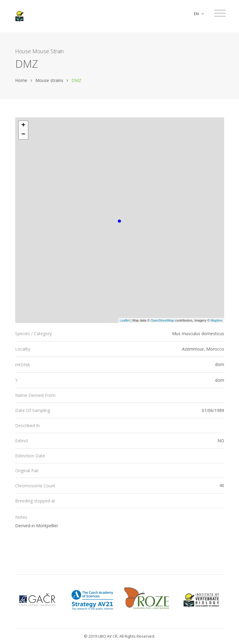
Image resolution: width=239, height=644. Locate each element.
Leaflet (125, 320)
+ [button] (23, 126)
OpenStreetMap (162, 320)
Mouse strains (49, 80)
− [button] (23, 135)
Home (21, 80)
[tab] (120, 334)
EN (199, 14)
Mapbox (216, 320)
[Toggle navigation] (220, 13)
